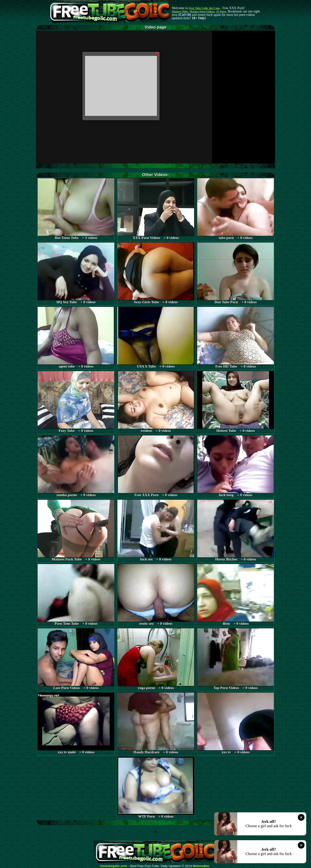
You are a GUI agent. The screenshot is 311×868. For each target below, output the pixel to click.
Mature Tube (180, 12)
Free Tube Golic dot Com (204, 8)
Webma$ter (201, 866)
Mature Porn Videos (202, 12)
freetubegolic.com (114, 866)
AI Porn (221, 12)
